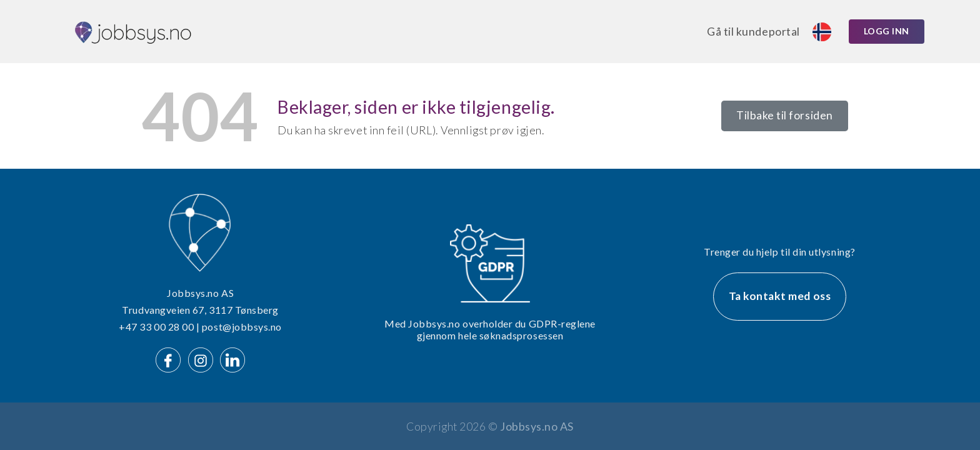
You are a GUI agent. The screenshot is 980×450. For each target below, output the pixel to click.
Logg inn (887, 31)
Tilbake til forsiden (785, 115)
